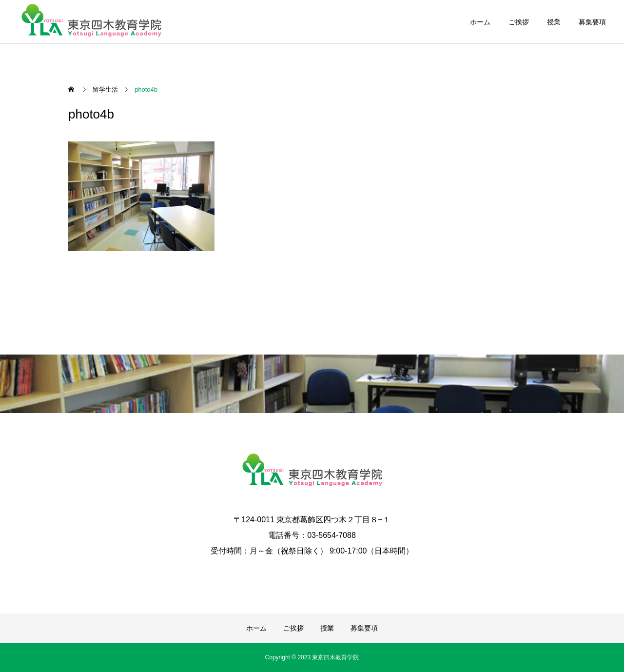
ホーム (480, 22)
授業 (554, 22)
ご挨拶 (519, 22)
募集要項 (592, 22)
